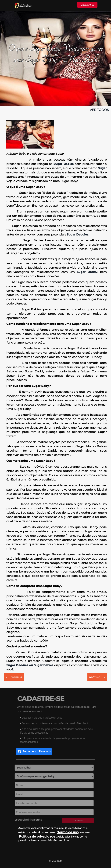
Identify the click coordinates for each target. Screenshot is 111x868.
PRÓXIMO (97, 677)
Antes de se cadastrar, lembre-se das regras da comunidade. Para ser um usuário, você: (58, 709)
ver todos (99, 110)
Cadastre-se (87, 5)
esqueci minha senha (27, 820)
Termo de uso (68, 832)
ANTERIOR (14, 677)
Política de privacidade (37, 836)
